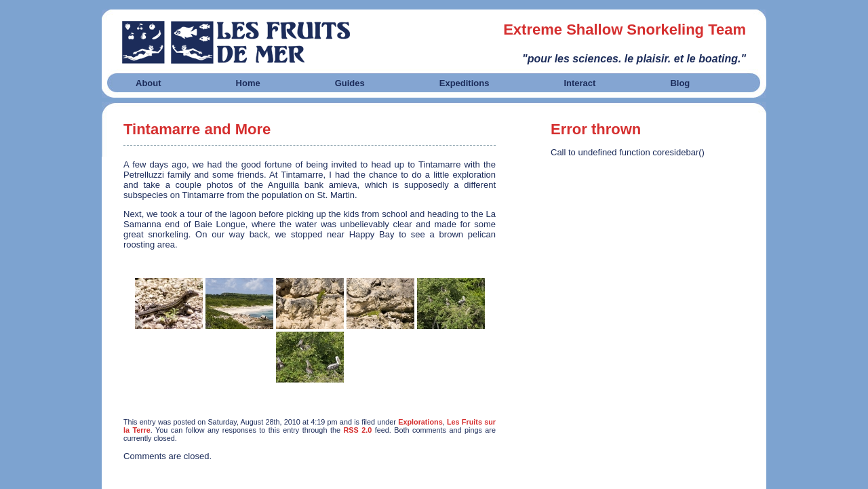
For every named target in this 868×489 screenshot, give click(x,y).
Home (248, 83)
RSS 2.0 (357, 430)
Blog (680, 83)
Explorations (420, 422)
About (149, 83)
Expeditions (465, 83)
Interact (579, 83)
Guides (350, 83)
